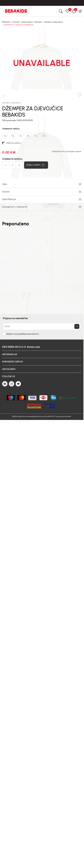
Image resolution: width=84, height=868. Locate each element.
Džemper (38, 22)
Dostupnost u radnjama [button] (42, 207)
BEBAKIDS (6, 22)
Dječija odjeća (27, 22)
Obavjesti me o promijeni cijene (67, 151)
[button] (74, 11)
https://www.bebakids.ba (28, 416)
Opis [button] (42, 184)
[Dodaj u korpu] (36, 165)
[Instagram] (12, 384)
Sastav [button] (42, 192)
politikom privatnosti (29, 334)
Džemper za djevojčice (54, 22)
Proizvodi (16, 22)
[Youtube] (18, 384)
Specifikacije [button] (42, 199)
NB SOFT (51, 416)
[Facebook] (5, 384)
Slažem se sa (22, 334)
